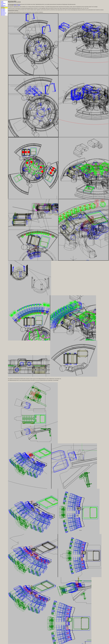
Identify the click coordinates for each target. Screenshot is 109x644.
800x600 (2, 7)
